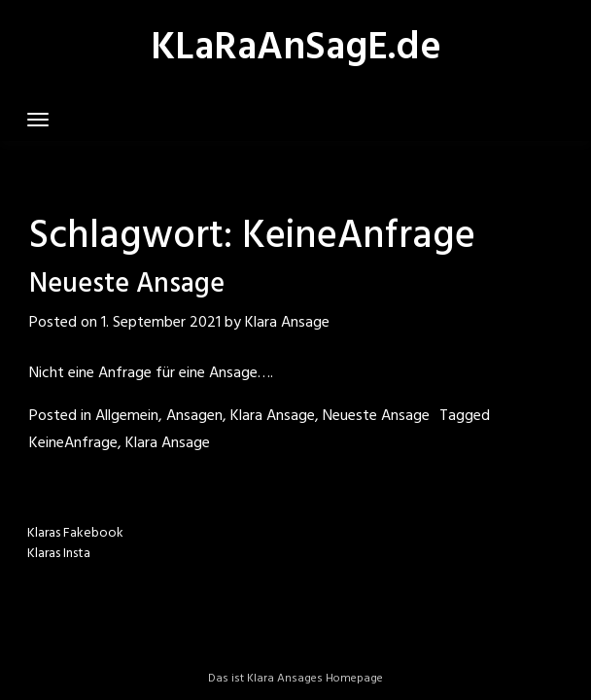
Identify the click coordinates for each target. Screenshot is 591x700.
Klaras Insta (59, 554)
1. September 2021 (161, 323)
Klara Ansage (287, 323)
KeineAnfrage (73, 443)
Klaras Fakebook (75, 533)
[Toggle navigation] (38, 120)
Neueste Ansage (127, 284)
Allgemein (127, 416)
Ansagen (194, 416)
